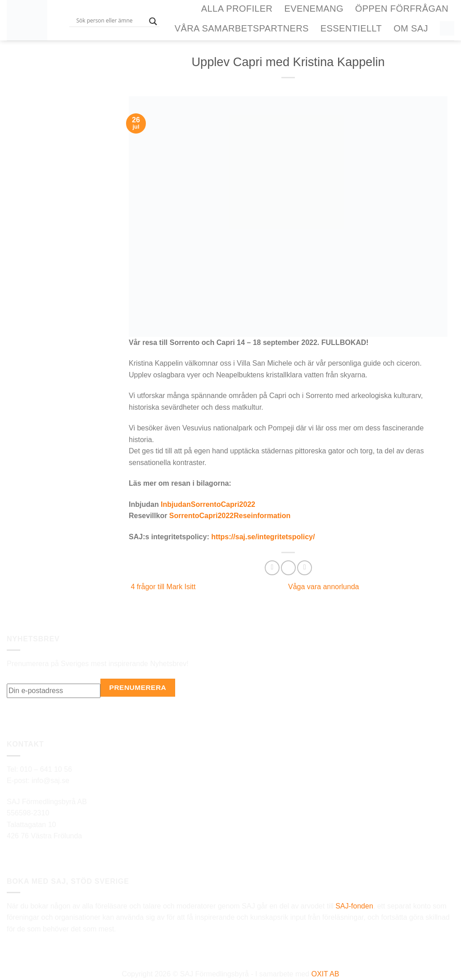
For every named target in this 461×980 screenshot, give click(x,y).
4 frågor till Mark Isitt (162, 587)
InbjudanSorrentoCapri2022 (208, 504)
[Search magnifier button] (153, 21)
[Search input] (110, 20)
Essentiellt (351, 28)
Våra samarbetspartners (242, 28)
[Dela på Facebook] (272, 568)
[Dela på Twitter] (288, 568)
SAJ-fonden (354, 906)
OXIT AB (325, 974)
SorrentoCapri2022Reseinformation (230, 516)
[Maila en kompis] (305, 568)
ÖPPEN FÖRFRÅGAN (402, 9)
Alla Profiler (237, 9)
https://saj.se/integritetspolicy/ (263, 537)
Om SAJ (411, 28)
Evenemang (314, 9)
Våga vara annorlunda (325, 587)
